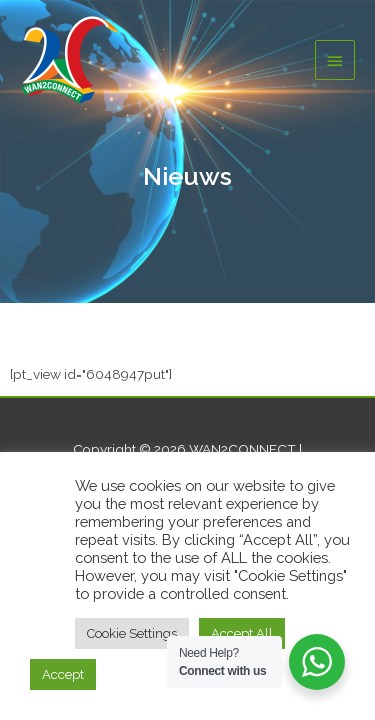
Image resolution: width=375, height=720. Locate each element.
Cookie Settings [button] (132, 633)
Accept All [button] (242, 633)
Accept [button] (63, 674)
